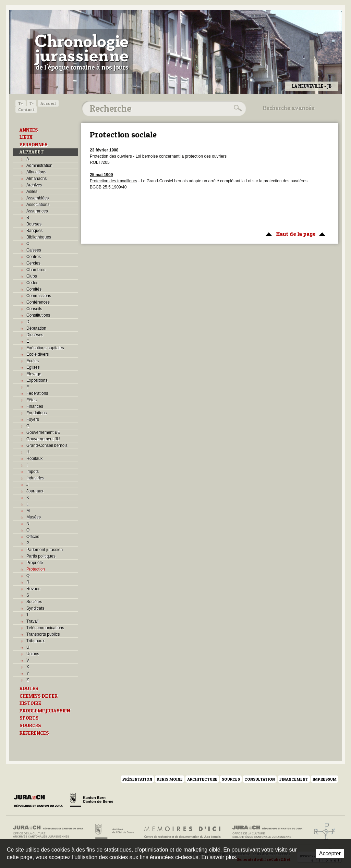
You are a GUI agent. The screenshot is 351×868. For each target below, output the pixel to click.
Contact (26, 109)
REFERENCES (34, 733)
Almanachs (37, 179)
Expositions (37, 380)
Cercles (33, 263)
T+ (21, 103)
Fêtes (32, 400)
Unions (33, 654)
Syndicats (35, 608)
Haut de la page (294, 233)
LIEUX (26, 137)
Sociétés (34, 602)
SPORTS (29, 718)
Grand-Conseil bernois (47, 445)
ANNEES (29, 130)
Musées (34, 517)
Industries (35, 478)
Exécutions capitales (45, 348)
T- (32, 103)
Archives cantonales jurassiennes (51, 832)
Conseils (34, 309)
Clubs (32, 276)
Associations (38, 205)
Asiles (32, 192)
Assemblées (38, 198)
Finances (35, 406)
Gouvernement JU (43, 439)
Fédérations (37, 393)
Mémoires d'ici (183, 832)
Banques (34, 231)
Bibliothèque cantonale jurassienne (268, 832)
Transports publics (43, 634)
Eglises (33, 367)
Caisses (34, 250)
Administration (39, 166)
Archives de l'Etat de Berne (114, 832)
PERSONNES (34, 145)
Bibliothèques (39, 237)
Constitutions (38, 315)
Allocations (36, 172)
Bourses (34, 224)
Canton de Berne (92, 801)
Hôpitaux (34, 459)
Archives (34, 185)
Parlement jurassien (45, 550)
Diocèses (35, 335)
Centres (34, 257)
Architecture (202, 779)
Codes (32, 283)
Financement (294, 779)
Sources (231, 779)
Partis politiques (41, 556)
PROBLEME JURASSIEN (45, 711)
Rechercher (237, 108)
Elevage (34, 374)
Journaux (35, 491)
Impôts (33, 472)
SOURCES (30, 725)
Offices (33, 537)
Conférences (38, 302)
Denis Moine (170, 779)
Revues (33, 589)
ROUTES (29, 688)
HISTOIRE (30, 703)
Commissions (39, 296)
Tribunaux (35, 641)
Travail (33, 621)
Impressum (325, 779)
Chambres (36, 270)
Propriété (35, 563)
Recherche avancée (289, 108)
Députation (36, 328)
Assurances (37, 211)
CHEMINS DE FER (39, 696)
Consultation (260, 779)
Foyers (33, 419)
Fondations (37, 413)
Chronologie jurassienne (81, 51)
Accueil (48, 103)
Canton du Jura (40, 801)
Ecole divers (38, 354)
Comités (34, 289)
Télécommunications (45, 628)
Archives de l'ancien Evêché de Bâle (322, 832)
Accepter (330, 853)
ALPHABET (32, 152)
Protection (36, 569)
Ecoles (33, 361)
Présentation (137, 779)
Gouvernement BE (43, 432)
